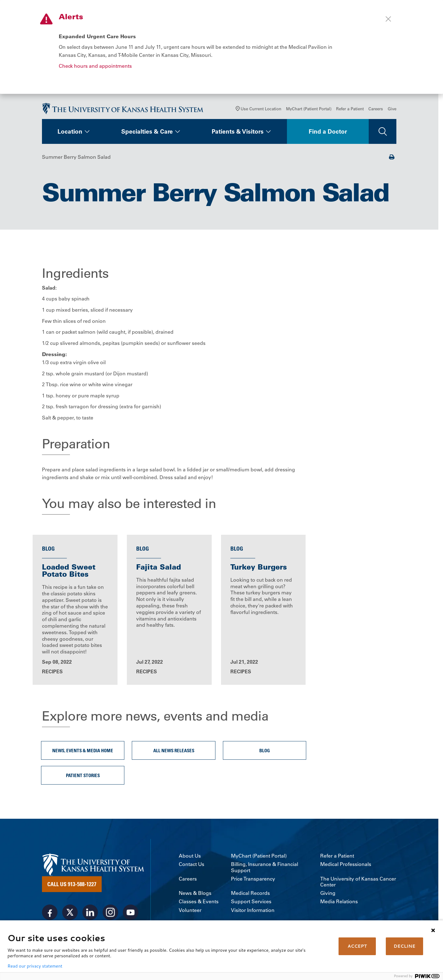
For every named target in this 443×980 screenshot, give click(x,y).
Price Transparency (253, 881)
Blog (265, 753)
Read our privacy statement (35, 966)
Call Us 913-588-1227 (72, 886)
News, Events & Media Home (83, 753)
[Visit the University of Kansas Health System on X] (70, 915)
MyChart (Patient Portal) (309, 111)
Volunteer (190, 913)
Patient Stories (83, 778)
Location (70, 134)
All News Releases (174, 753)
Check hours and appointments (95, 66)
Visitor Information (253, 913)
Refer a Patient (350, 111)
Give (392, 111)
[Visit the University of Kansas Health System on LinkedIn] (90, 915)
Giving (328, 896)
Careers (376, 111)
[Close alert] (388, 19)
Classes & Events (199, 904)
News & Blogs (195, 896)
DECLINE (404, 946)
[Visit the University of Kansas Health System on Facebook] (50, 915)
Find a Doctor (328, 134)
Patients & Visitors (238, 134)
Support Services (251, 904)
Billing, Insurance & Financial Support (265, 870)
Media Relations (339, 904)
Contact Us (192, 867)
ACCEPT (357, 946)
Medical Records (250, 896)
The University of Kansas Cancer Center (358, 884)
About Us (190, 858)
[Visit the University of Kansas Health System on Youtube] (131, 915)
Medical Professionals (346, 867)
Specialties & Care (147, 134)
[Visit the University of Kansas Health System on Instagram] (110, 915)
